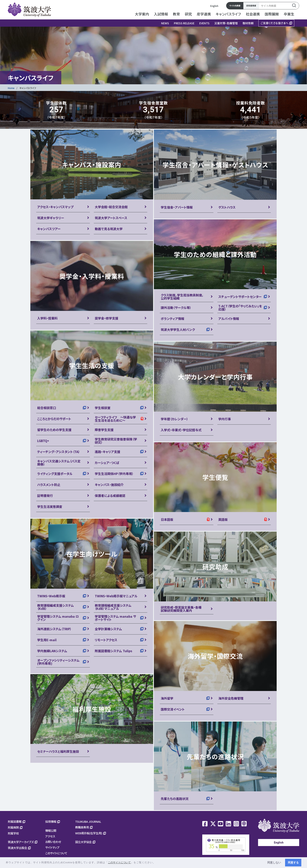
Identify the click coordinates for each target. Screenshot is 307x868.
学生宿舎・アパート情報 (177, 207)
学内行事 (225, 419)
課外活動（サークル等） (176, 308)
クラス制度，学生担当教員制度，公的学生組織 (182, 297)
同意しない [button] (274, 863)
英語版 (223, 519)
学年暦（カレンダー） (174, 419)
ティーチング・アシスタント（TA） (59, 452)
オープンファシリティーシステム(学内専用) (58, 662)
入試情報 (161, 14)
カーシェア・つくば (107, 463)
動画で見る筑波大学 (109, 229)
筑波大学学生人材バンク (178, 330)
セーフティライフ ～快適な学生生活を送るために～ (115, 419)
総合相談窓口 (47, 408)
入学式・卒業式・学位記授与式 (181, 430)
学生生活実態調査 (50, 507)
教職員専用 (82, 827)
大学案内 (142, 14)
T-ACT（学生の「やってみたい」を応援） (240, 308)
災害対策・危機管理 (226, 23)
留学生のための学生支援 (54, 430)
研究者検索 (251, 6)
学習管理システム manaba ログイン (58, 618)
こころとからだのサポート (54, 419)
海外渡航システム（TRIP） (54, 629)
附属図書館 (15, 821)
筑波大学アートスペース (111, 218)
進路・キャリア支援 (107, 452)
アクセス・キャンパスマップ (55, 207)
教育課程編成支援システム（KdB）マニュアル (113, 607)
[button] (157, 863)
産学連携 (204, 14)
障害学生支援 (104, 430)
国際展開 (272, 14)
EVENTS (204, 23)
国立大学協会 (83, 842)
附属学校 (13, 833)
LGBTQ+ (43, 441)
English (214, 6)
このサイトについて (56, 853)
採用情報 (51, 821)
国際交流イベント (173, 709)
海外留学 (167, 698)
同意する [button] (293, 863)
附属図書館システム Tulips (113, 651)
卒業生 (289, 14)
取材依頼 (248, 23)
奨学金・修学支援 (107, 318)
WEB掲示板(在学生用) (89, 833)
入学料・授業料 (47, 318)
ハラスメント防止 (49, 485)
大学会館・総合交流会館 (111, 207)
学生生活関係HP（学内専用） (114, 474)
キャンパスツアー (49, 229)
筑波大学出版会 (17, 848)
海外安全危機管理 (231, 698)
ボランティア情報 (172, 319)
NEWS (165, 23)
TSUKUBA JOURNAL (88, 821)
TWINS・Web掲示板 (51, 596)
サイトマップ (52, 847)
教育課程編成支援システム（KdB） (56, 607)
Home (11, 88)
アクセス (50, 836)
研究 (188, 14)
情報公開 (51, 830)
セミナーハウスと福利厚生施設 (58, 751)
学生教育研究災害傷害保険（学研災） (116, 441)
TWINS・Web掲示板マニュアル (116, 596)
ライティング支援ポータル (55, 474)
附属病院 (13, 827)
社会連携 (253, 14)
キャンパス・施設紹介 (109, 485)
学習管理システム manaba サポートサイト (115, 618)
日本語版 (167, 519)
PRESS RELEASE (184, 23)
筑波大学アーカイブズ (21, 842)
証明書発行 (45, 496)
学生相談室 (103, 408)
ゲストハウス (227, 207)
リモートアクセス (106, 640)
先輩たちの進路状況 (175, 799)
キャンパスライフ (228, 14)
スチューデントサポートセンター (240, 297)
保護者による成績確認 (110, 496)
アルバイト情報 (229, 319)
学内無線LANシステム (52, 651)
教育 (176, 14)
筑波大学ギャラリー (51, 218)
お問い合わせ (53, 842)
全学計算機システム (108, 629)
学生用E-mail (47, 640)
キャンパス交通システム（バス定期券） (59, 463)
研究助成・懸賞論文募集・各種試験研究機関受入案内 (181, 609)
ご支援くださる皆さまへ (274, 23)
